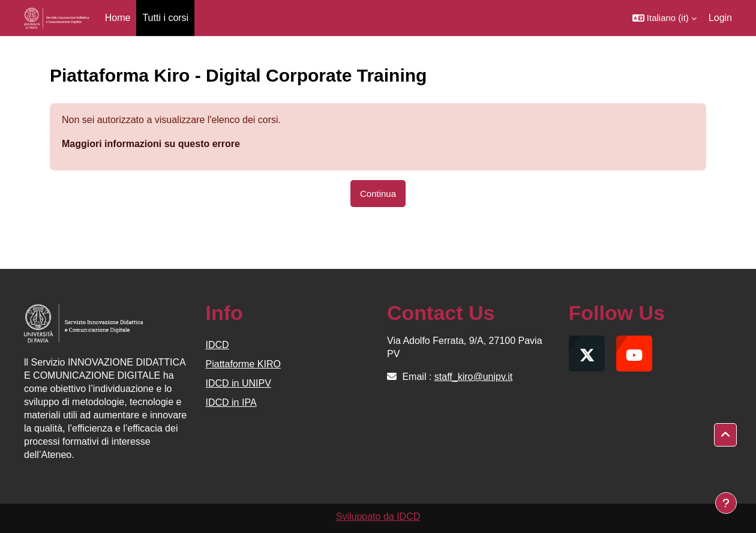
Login (720, 18)
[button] (664, 18)
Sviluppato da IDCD (378, 516)
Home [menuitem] (118, 18)
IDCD (217, 345)
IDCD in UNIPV (238, 383)
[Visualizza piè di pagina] (726, 503)
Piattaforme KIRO (243, 364)
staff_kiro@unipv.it (473, 377)
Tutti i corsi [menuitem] (165, 18)
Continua (378, 194)
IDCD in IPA (231, 402)
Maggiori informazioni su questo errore (151, 144)
